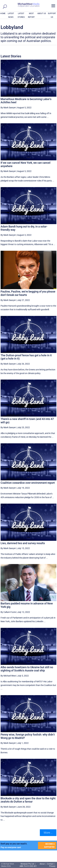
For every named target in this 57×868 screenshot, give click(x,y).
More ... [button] (48, 833)
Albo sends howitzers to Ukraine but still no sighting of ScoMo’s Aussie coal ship (27, 669)
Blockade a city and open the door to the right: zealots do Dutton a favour (28, 800)
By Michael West (8, 676)
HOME (3, 13)
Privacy (52, 866)
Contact (50, 864)
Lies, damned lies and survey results (23, 543)
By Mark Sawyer (8, 108)
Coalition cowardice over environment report (28, 483)
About (42, 864)
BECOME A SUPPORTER (49, 846)
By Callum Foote (8, 612)
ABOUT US (42, 13)
